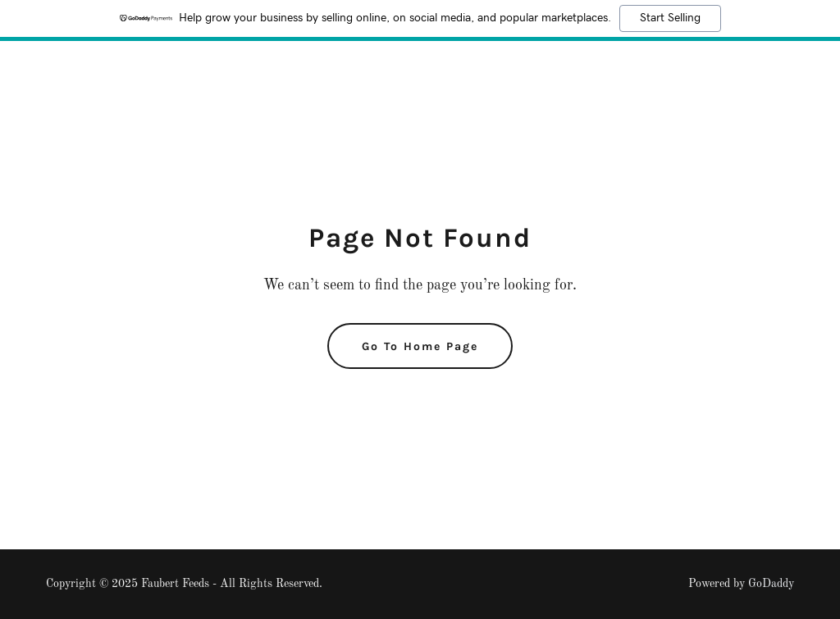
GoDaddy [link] (771, 584)
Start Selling (670, 18)
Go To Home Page (420, 346)
